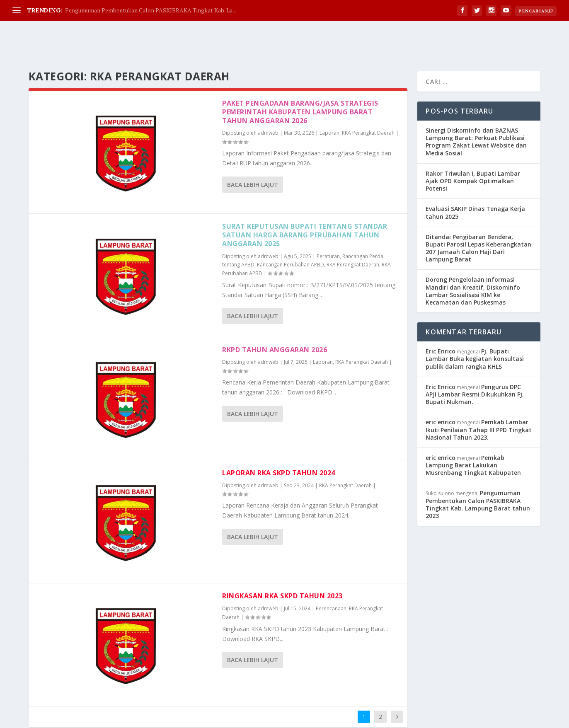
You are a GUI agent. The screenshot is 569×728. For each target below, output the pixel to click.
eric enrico (441, 388)
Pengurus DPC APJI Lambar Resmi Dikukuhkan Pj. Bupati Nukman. (475, 360)
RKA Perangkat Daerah (368, 99)
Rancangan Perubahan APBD (291, 231)
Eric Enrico (441, 317)
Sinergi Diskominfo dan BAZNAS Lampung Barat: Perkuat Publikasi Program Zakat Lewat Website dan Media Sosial (476, 108)
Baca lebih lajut (253, 151)
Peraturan (328, 222)
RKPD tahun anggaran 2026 (275, 316)
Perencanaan (331, 574)
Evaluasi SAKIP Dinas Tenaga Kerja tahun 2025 (475, 178)
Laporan (329, 99)
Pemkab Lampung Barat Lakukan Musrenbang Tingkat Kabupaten (473, 431)
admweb (268, 99)
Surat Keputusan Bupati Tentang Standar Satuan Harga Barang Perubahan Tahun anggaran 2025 (305, 201)
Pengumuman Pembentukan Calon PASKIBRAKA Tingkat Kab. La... (151, 10)
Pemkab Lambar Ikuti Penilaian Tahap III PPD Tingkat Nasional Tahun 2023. (479, 395)
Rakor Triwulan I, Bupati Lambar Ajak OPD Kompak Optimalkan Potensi (473, 147)
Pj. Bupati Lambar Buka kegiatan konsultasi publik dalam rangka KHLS (475, 325)
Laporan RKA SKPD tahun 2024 (279, 439)
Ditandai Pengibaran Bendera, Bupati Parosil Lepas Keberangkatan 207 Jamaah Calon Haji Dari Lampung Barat (478, 214)
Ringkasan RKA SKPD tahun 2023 (282, 562)
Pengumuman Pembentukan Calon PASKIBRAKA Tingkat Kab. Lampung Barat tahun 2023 (478, 470)
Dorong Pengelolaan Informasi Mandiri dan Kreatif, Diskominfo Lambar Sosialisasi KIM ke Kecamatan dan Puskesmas (473, 257)
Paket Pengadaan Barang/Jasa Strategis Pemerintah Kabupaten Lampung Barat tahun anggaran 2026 (300, 78)
